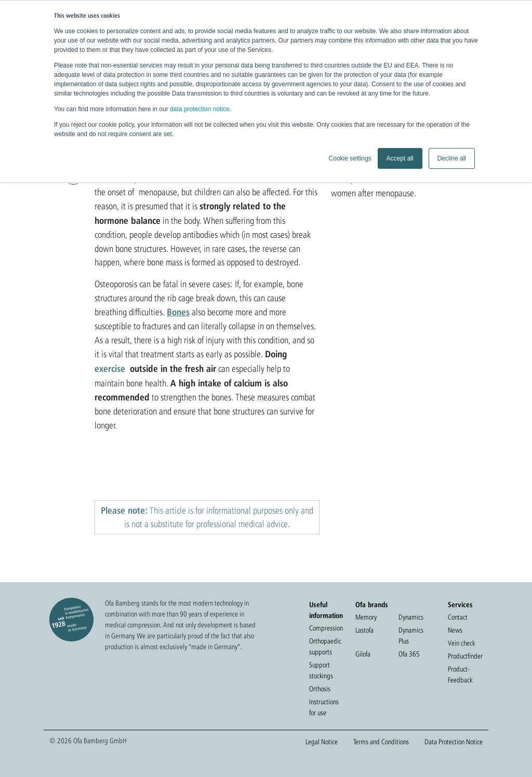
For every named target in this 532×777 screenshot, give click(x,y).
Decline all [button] (452, 158)
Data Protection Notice (454, 742)
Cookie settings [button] (350, 158)
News (455, 630)
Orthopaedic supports (325, 646)
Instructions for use (324, 707)
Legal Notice (322, 742)
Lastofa (364, 630)
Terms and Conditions (381, 742)
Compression (326, 628)
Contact (458, 617)
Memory (366, 617)
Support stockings (321, 670)
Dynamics (411, 617)
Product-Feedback (460, 674)
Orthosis (320, 689)
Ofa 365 (409, 654)
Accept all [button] (400, 158)
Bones (178, 312)
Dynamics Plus (411, 635)
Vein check (461, 643)
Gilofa (363, 654)
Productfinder (465, 656)
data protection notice (200, 109)
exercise (110, 368)
